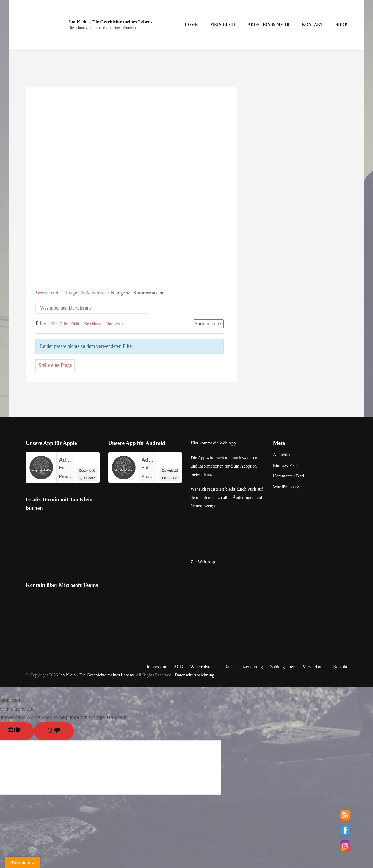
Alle (54, 324)
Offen (64, 324)
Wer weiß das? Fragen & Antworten (71, 293)
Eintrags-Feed (285, 466)
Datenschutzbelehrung (194, 675)
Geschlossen (94, 324)
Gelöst (77, 324)
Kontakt (313, 25)
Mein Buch (223, 25)
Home (191, 25)
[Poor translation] (54, 731)
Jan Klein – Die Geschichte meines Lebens (110, 22)
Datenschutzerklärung (244, 667)
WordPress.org (286, 487)
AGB (178, 667)
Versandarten (314, 667)
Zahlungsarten (283, 667)
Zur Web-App (203, 562)
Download (87, 470)
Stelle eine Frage (55, 365)
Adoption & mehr (269, 25)
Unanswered (116, 324)
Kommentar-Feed (288, 476)
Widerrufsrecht (203, 667)
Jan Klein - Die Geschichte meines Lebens (96, 675)
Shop (341, 25)
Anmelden (282, 455)
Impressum (156, 667)
